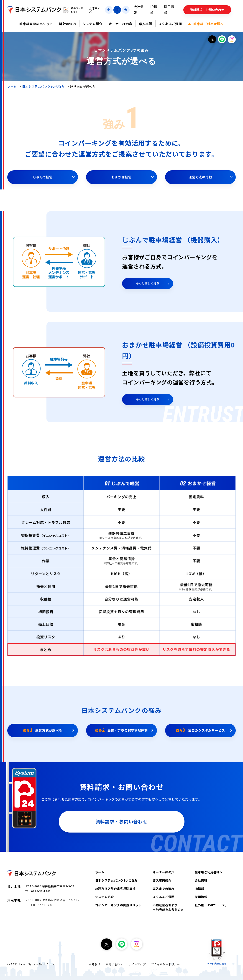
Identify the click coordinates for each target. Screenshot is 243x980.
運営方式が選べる (43, 730)
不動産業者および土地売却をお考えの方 (168, 907)
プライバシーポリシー (166, 964)
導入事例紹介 (162, 880)
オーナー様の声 (121, 24)
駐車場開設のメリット (36, 24)
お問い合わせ (114, 964)
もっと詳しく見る (148, 283)
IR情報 (200, 889)
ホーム (12, 86)
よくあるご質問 (170, 24)
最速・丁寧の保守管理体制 (122, 730)
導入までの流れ (164, 889)
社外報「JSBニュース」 (212, 905)
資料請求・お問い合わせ (207, 10)
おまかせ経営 (121, 177)
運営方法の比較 (200, 177)
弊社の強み (68, 24)
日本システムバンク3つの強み (43, 86)
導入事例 (145, 24)
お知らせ (95, 964)
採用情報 (201, 897)
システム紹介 (92, 24)
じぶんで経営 (43, 177)
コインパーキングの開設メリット (119, 905)
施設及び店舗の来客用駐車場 (115, 889)
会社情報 (201, 880)
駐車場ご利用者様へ (206, 24)
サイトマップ (137, 964)
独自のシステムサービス (200, 730)
